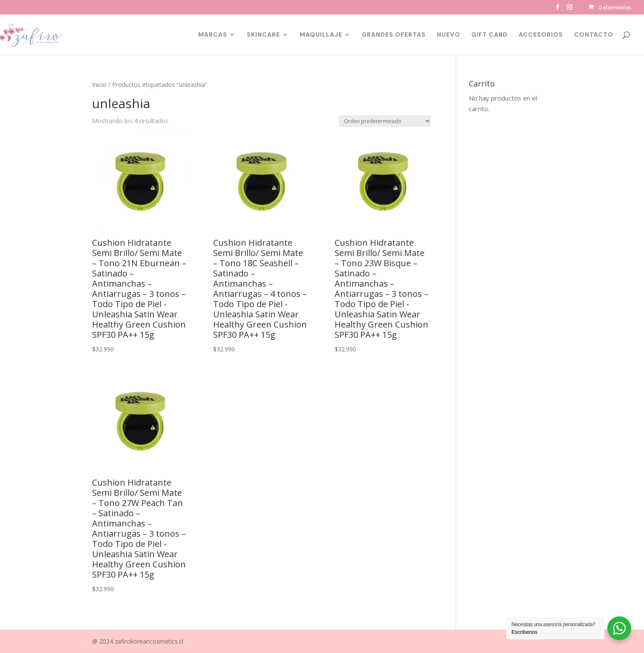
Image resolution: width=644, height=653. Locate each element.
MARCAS (213, 35)
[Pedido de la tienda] (385, 121)
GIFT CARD (489, 35)
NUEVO (449, 35)
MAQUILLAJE (321, 35)
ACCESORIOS (541, 35)
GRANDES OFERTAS (394, 35)
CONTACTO (594, 35)
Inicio (99, 85)
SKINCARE (263, 35)
